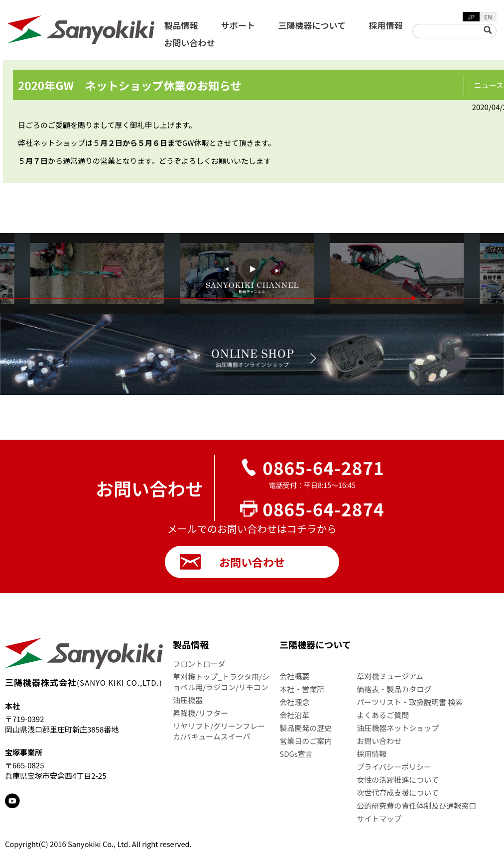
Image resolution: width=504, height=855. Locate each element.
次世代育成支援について (398, 793)
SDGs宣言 (296, 754)
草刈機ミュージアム (390, 676)
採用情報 (385, 25)
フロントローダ (199, 664)
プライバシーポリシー (394, 767)
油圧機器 (188, 700)
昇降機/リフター (200, 713)
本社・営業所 (302, 689)
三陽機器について (312, 25)
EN (488, 17)
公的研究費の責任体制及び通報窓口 (416, 805)
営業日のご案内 (306, 741)
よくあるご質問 (383, 715)
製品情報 (181, 25)
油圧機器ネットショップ (398, 728)
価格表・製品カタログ (394, 689)
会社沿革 (294, 715)
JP (471, 17)
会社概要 (294, 676)
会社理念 (294, 702)
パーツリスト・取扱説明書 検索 (410, 702)
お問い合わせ (190, 43)
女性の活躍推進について (398, 780)
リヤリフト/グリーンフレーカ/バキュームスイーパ (219, 731)
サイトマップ (379, 818)
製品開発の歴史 (306, 728)
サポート (238, 25)
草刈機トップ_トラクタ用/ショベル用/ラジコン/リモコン (221, 682)
